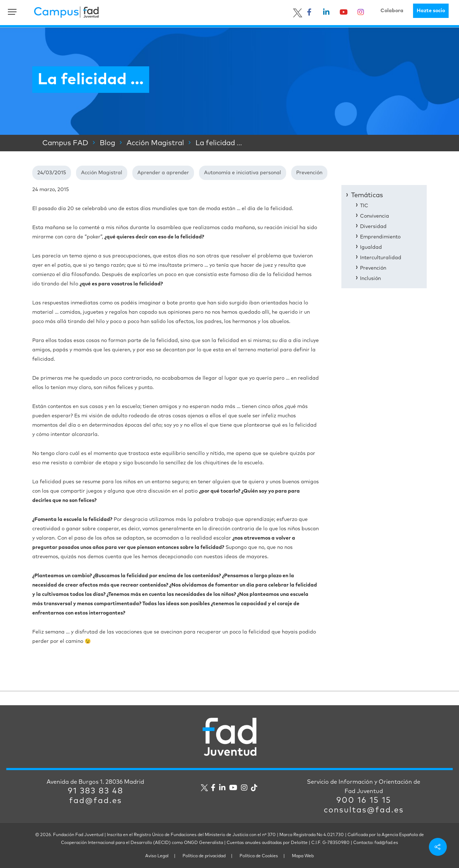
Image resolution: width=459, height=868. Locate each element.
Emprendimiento (380, 237)
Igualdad (371, 247)
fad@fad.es (96, 801)
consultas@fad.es (364, 810)
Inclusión (370, 279)
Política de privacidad (204, 856)
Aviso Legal (157, 856)
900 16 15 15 (364, 801)
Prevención (309, 173)
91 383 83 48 (96, 791)
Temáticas (367, 195)
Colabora (392, 11)
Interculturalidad (381, 258)
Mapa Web (303, 856)
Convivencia (375, 216)
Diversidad (373, 227)
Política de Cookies (259, 856)
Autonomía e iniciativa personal (243, 173)
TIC (364, 206)
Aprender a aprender (163, 173)
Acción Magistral (102, 173)
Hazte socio (431, 11)
